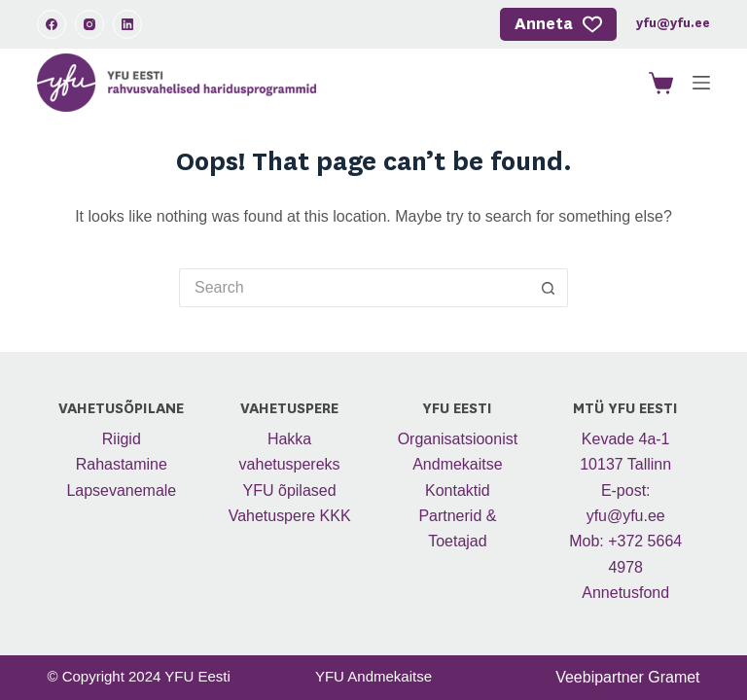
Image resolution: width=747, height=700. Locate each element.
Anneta (558, 24)
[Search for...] (354, 288)
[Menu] (701, 83)
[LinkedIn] (127, 24)
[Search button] (549, 288)
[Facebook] (52, 24)
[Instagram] (89, 24)
